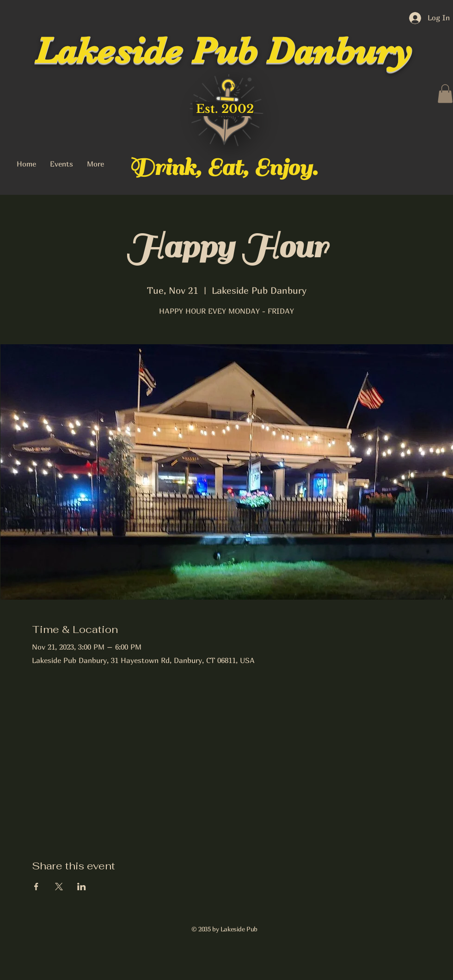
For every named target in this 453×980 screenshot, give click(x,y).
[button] (445, 94)
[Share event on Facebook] (36, 887)
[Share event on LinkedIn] (82, 887)
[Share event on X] (59, 887)
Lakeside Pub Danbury (223, 51)
